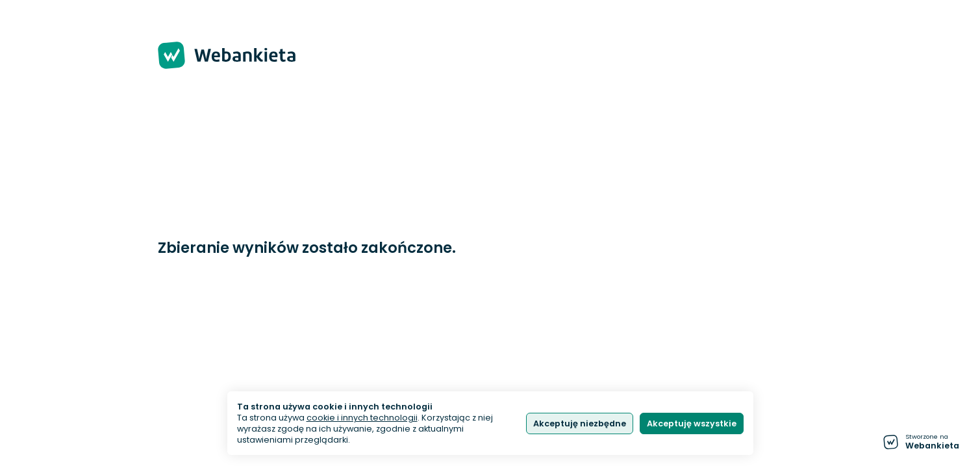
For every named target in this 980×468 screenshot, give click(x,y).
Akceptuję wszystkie (692, 423)
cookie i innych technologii (362, 418)
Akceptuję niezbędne (580, 423)
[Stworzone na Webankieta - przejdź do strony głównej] (921, 442)
